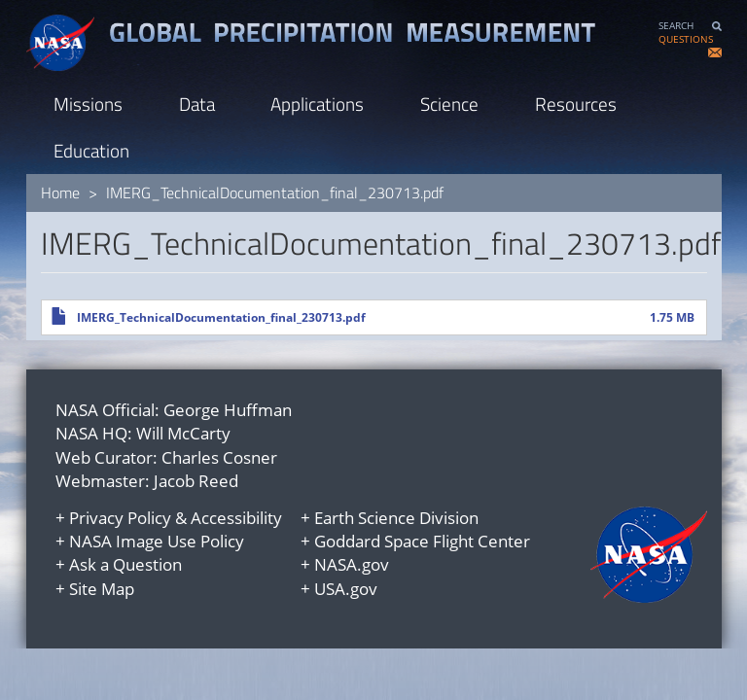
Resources (576, 104)
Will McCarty (183, 433)
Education (91, 150)
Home (60, 192)
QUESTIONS (686, 39)
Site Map (102, 589)
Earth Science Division (396, 518)
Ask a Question (125, 564)
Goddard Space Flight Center (422, 541)
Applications (317, 104)
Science (449, 104)
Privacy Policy (120, 518)
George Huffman (228, 410)
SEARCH (676, 26)
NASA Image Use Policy (157, 541)
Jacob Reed (196, 481)
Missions (88, 104)
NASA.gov (352, 564)
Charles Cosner (219, 457)
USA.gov (346, 589)
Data (197, 104)
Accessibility (236, 518)
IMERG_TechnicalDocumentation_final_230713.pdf (221, 317)
